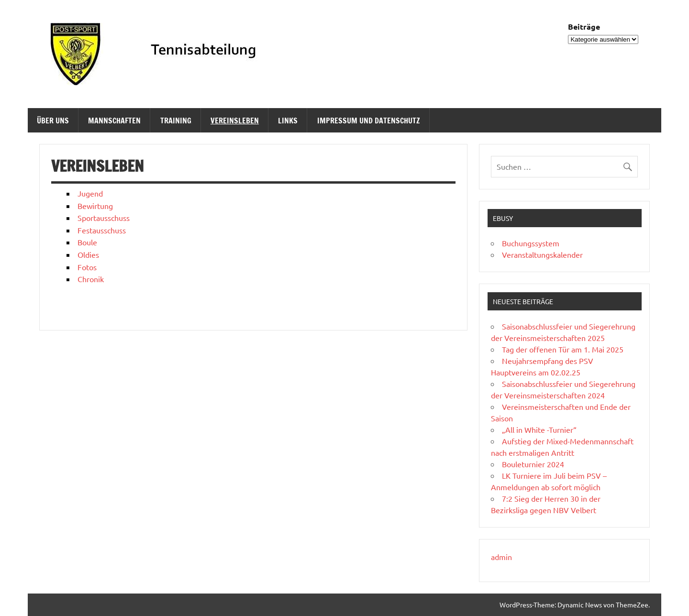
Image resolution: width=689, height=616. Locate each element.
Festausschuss (102, 230)
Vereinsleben (235, 121)
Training (176, 121)
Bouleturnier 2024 (533, 464)
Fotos (87, 267)
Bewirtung (95, 206)
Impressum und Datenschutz (369, 121)
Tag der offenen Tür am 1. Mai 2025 (563, 349)
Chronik (91, 279)
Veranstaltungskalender (542, 254)
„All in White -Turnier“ (539, 429)
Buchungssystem (531, 243)
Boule (87, 242)
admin (501, 557)
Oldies (88, 254)
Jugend (90, 193)
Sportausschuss (104, 218)
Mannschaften (114, 121)
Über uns (53, 121)
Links (288, 121)
